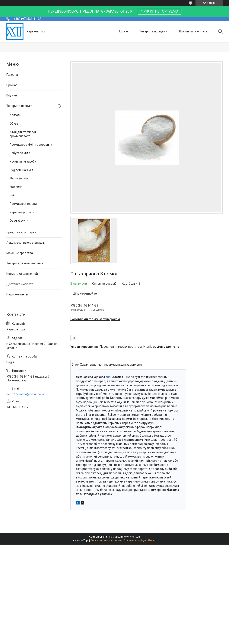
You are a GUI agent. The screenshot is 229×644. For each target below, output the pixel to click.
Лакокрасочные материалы (26, 243)
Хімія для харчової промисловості (23, 134)
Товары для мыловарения (25, 263)
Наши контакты (17, 294)
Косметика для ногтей (22, 274)
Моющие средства (20, 253)
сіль (109, 377)
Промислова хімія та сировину (31, 145)
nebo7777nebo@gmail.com (25, 394)
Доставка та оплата (193, 31)
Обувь (14, 124)
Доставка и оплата (20, 284)
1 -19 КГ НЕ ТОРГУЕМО (160, 11)
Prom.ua (135, 537)
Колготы (16, 115)
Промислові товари (23, 204)
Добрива (16, 187)
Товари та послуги (152, 31)
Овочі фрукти (19, 221)
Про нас (123, 31)
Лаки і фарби (19, 178)
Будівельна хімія (21, 170)
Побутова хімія (20, 153)
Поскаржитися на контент (106, 541)
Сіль (13, 195)
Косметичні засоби (23, 161)
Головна (12, 75)
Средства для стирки (21, 232)
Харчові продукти (22, 212)
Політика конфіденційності (140, 541)
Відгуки (12, 95)
